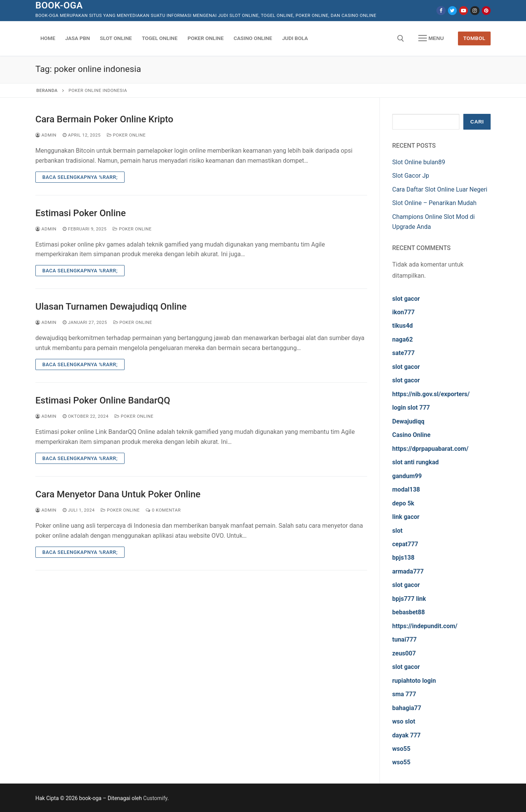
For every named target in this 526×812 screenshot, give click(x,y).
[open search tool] (401, 38)
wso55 (401, 749)
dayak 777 (406, 735)
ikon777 (403, 312)
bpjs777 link (409, 599)
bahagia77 (407, 708)
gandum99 (407, 476)
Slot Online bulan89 (419, 162)
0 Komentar (163, 510)
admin (46, 135)
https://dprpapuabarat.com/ (430, 449)
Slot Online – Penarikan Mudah (434, 203)
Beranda (47, 90)
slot (397, 531)
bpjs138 (403, 558)
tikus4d (403, 326)
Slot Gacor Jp (411, 176)
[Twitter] (452, 11)
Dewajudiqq (408, 421)
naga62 (403, 339)
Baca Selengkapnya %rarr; (80, 177)
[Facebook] (441, 11)
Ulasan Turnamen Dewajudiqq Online (111, 307)
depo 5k (403, 503)
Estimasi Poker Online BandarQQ (103, 400)
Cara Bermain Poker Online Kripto (104, 119)
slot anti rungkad (415, 462)
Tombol (474, 38)
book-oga (59, 5)
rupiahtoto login (414, 681)
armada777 (408, 571)
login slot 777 (411, 408)
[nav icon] (431, 38)
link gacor (406, 517)
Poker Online (126, 135)
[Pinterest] (486, 11)
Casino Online (411, 435)
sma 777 (404, 694)
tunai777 (404, 639)
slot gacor (406, 299)
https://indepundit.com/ (425, 626)
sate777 (403, 353)
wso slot (404, 721)
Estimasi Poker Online (81, 213)
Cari (477, 122)
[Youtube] (464, 11)
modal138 (406, 489)
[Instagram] (475, 11)
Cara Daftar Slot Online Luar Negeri (440, 189)
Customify (155, 798)
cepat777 (405, 544)
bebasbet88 (409, 612)
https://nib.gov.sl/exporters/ (431, 394)
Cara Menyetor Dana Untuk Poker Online (118, 494)
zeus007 (404, 653)
